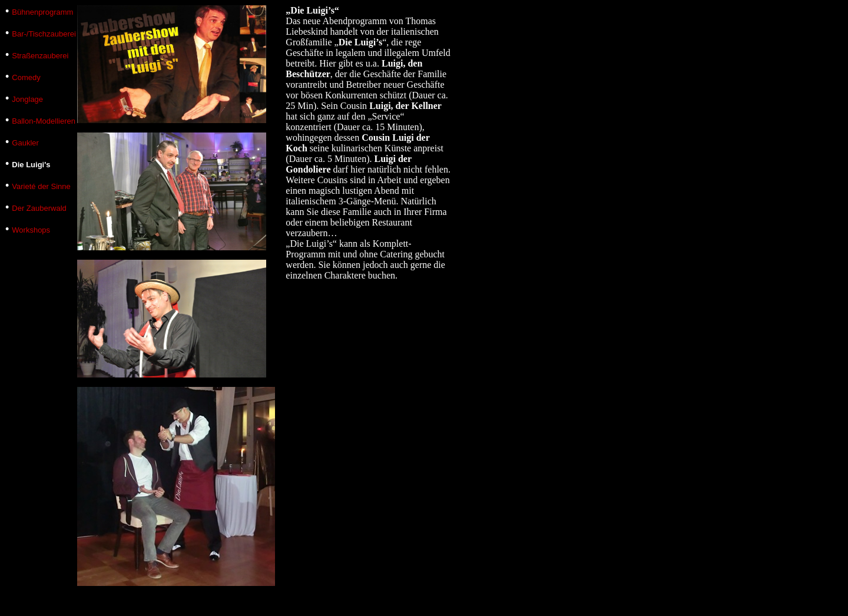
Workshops (31, 230)
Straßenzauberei (40, 56)
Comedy (26, 77)
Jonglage (27, 99)
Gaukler (25, 143)
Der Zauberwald (39, 208)
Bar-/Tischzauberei (44, 34)
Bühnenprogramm (42, 12)
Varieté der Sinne (41, 186)
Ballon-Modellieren (44, 121)
